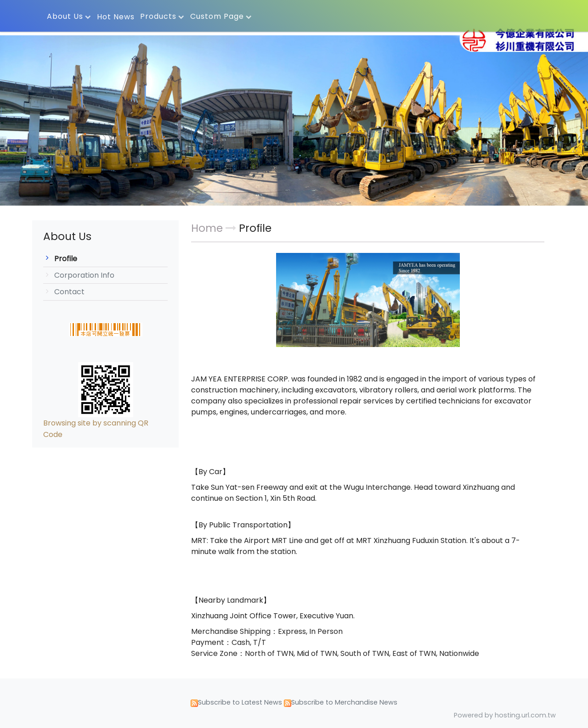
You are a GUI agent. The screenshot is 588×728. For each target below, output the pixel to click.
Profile (66, 259)
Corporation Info (84, 275)
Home (207, 228)
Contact (69, 292)
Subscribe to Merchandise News (344, 702)
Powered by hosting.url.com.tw (505, 715)
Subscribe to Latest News (240, 702)
